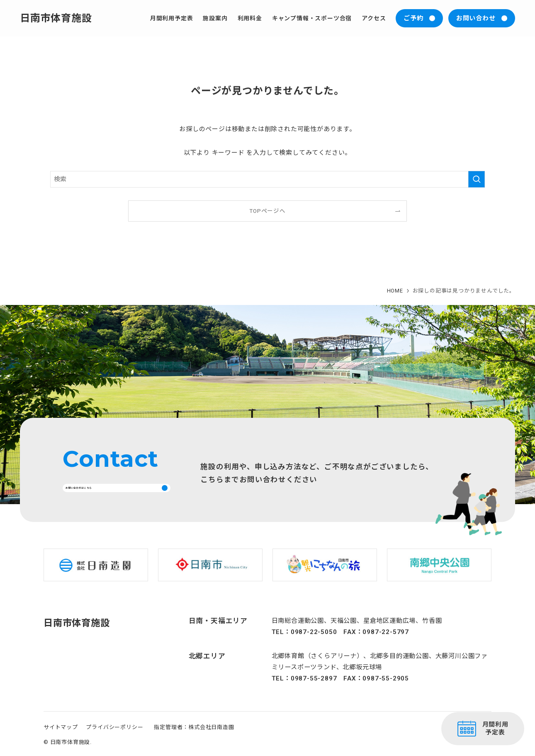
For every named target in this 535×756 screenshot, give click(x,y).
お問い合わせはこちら (103, 493)
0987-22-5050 (314, 641)
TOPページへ (267, 211)
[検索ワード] (267, 179)
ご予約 (413, 18)
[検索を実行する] (477, 179)
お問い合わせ (476, 18)
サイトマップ (61, 737)
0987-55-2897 (314, 688)
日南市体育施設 (56, 18)
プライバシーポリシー (114, 737)
